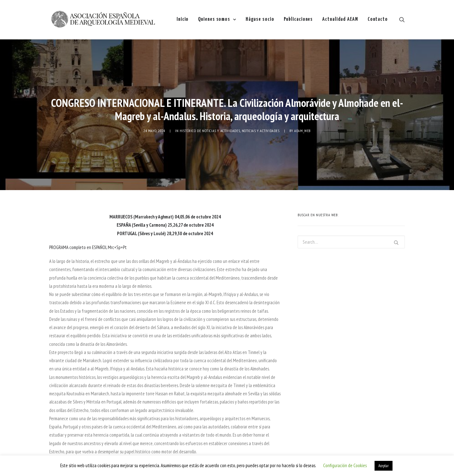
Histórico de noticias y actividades (210, 120)
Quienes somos (217, 19)
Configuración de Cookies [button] (345, 465)
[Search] (402, 20)
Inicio (183, 19)
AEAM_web (302, 120)
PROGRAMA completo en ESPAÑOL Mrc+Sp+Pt (88, 226)
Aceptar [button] (384, 466)
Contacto (378, 19)
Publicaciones (298, 19)
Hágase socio (260, 19)
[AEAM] (103, 20)
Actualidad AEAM (340, 19)
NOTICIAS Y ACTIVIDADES (261, 120)
